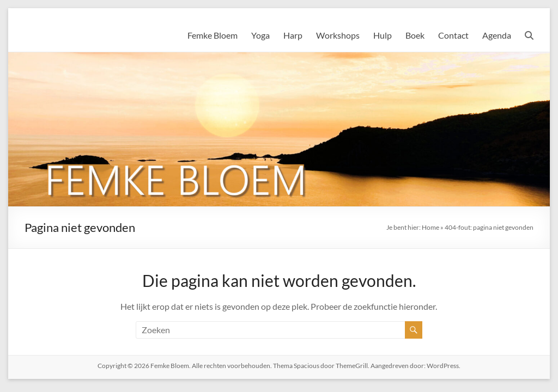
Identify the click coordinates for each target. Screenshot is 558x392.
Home (430, 227)
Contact (453, 35)
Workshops (338, 35)
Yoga (260, 35)
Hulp (383, 35)
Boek (415, 35)
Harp (293, 35)
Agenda (497, 35)
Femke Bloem (213, 35)
